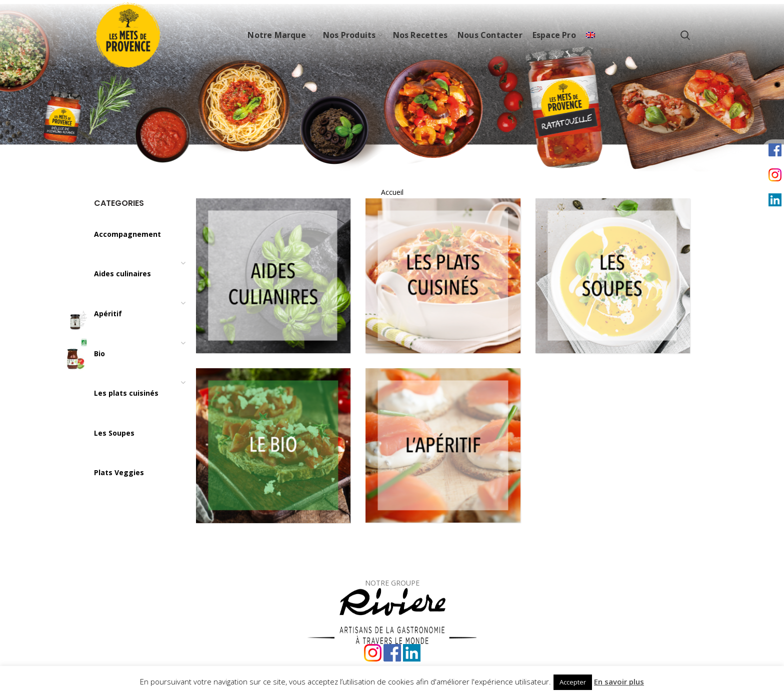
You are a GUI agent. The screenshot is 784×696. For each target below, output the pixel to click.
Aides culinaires (122, 274)
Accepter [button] (573, 682)
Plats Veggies (119, 472)
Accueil (392, 192)
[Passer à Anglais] (590, 35)
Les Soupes (114, 433)
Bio (99, 353)
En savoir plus (619, 682)
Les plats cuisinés (126, 393)
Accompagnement (127, 234)
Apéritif (108, 314)
